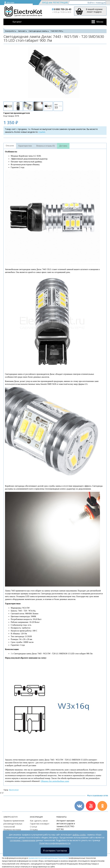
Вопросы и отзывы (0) (46, 146)
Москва (9, 3)
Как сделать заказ (39, 821)
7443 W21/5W (56, 31)
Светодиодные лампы (38, 31)
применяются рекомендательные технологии (48, 858)
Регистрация (60, 3)
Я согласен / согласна (55, 851)
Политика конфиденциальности (55, 843)
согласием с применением (23, 840)
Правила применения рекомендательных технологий (14, 824)
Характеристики (25, 146)
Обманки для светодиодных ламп (55, 781)
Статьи (33, 827)
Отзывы (34, 830)
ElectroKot (14, 790)
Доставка (63, 146)
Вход (45, 3)
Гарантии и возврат (40, 824)
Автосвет (22, 31)
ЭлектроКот (10, 31)
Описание (10, 146)
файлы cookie (79, 835)
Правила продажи (12, 830)
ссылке (42, 132)
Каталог (17, 22)
